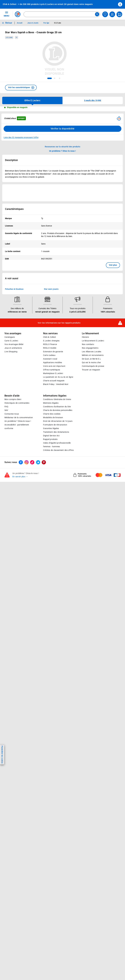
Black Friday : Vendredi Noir (56, 384)
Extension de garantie (53, 352)
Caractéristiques (14, 209)
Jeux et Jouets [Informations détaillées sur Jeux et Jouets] (33, 23)
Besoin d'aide (12, 396)
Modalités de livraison (53, 417)
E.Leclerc (53, 373)
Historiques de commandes (17, 403)
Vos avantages (13, 333)
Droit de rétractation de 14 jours (58, 421)
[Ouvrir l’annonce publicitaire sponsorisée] (62, 193)
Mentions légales (51, 403)
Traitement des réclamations (56, 432)
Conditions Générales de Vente (57, 399)
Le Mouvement (90, 333)
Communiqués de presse (93, 366)
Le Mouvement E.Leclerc (93, 341)
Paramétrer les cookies (2, 755)
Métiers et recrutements (93, 355)
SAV (6, 410)
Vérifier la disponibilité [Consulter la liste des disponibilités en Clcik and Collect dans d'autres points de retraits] (63, 129)
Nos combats (88, 344)
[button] (21, 88)
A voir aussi (12, 278)
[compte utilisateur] (112, 14)
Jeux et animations (13, 348)
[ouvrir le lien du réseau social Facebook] (21, 462)
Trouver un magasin (91, 370)
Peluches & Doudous (14, 289)
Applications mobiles (53, 362)
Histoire (85, 337)
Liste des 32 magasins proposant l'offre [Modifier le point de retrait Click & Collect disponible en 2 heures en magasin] (21, 137)
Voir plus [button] (113, 265)
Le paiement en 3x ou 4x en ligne (58, 377)
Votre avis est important (54, 366)
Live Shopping (11, 352)
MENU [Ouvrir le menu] (6, 14)
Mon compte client (13, 399)
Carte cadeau (49, 355)
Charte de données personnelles (58, 410)
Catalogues (10, 337)
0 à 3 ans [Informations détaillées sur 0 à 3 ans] (58, 23)
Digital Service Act (51, 436)
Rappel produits (50, 439)
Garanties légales (51, 428)
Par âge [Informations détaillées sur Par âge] (46, 23)
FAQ (6, 407)
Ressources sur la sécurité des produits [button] (62, 147)
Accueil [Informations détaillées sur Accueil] (20, 23)
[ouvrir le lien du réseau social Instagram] (27, 462)
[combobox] (62, 14)
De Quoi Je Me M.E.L (91, 359)
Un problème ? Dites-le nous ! (18, 421)
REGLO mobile (50, 348)
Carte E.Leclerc (11, 341)
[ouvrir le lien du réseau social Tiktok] (32, 462)
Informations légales (55, 396)
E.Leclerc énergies (51, 341)
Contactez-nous (12, 414)
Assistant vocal (50, 359)
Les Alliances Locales (92, 352)
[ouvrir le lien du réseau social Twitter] (38, 462)
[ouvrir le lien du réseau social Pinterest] (44, 462)
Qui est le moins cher (91, 362)
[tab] (50, 78)
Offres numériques (52, 370)
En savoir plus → (20, 477)
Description (11, 160)
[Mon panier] (119, 14)
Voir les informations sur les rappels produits (59, 323)
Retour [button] (9, 23)
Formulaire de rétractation (55, 425)
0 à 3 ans (9, 37)
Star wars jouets (51, 289)
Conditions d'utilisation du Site (57, 407)
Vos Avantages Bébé (14, 344)
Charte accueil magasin (54, 381)
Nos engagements (90, 348)
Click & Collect (50, 337)
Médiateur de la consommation (19, 417)
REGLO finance (50, 344)
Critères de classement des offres (58, 450)
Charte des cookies (52, 414)
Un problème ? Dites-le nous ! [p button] (62, 151)
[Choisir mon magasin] (105, 14)
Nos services (50, 333)
